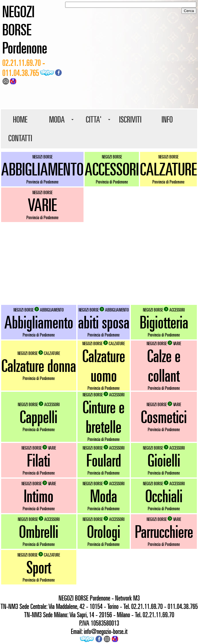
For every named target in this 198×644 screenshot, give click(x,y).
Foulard (104, 460)
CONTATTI (20, 138)
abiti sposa (104, 322)
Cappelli (39, 417)
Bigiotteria (164, 322)
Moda (104, 496)
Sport (39, 567)
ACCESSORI (112, 169)
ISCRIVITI (130, 119)
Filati (39, 460)
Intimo (39, 496)
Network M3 (127, 598)
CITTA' (94, 119)
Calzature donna (39, 366)
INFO (167, 119)
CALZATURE (168, 169)
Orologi (104, 532)
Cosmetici (164, 417)
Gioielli (164, 460)
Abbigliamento (39, 322)
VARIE (42, 205)
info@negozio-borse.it (106, 631)
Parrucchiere (164, 532)
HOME (20, 119)
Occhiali (164, 496)
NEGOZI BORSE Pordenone (25, 29)
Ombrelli (39, 532)
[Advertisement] (99, 263)
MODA (57, 119)
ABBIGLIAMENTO (42, 169)
